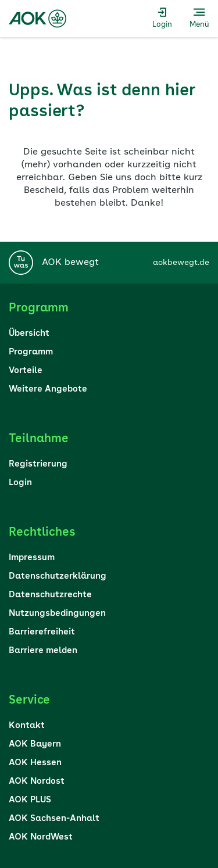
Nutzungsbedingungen (57, 614)
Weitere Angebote (48, 390)
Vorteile (26, 371)
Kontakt (27, 726)
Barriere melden (43, 651)
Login (20, 483)
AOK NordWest (41, 837)
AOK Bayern (35, 745)
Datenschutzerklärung (58, 577)
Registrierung (38, 465)
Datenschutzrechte (50, 595)
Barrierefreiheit (42, 632)
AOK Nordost (37, 782)
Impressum (32, 558)
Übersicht (29, 334)
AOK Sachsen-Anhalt (54, 819)
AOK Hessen (35, 763)
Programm (31, 352)
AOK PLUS (30, 800)
